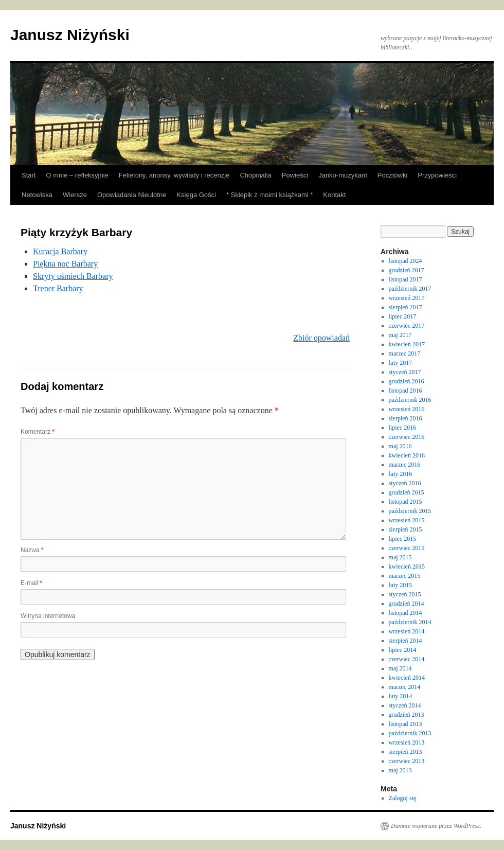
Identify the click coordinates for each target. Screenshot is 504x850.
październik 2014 (410, 622)
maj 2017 (400, 335)
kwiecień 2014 (407, 678)
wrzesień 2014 (407, 631)
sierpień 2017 (406, 307)
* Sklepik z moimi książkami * (269, 195)
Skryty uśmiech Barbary (73, 276)
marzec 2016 (405, 465)
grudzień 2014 (407, 604)
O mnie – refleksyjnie (77, 175)
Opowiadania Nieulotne (132, 195)
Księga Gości (196, 195)
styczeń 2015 (405, 594)
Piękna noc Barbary (65, 264)
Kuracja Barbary (60, 251)
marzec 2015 (405, 576)
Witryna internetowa (48, 616)
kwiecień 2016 (407, 455)
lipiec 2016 (403, 428)
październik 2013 (410, 733)
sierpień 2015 (406, 529)
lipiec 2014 (403, 650)
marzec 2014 (405, 687)
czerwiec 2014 (407, 659)
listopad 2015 (406, 502)
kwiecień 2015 (407, 566)
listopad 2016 (406, 391)
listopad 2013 (406, 724)
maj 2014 (400, 668)
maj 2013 (400, 770)
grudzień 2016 (407, 381)
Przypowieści (437, 175)
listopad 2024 (406, 261)
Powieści (295, 175)
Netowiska (37, 195)
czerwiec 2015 (407, 548)
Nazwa (32, 550)
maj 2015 (400, 557)
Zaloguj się (403, 798)
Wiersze (75, 195)
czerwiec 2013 (407, 761)
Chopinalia (255, 175)
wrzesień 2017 (407, 298)
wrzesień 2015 (407, 520)
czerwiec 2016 (407, 437)
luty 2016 (401, 474)
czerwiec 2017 (407, 326)
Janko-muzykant (343, 175)
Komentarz (38, 432)
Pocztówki (393, 175)
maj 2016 (400, 446)
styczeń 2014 (405, 705)
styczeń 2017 (405, 372)
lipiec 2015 (403, 539)
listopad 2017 (406, 279)
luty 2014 (401, 696)
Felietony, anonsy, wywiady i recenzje (174, 175)
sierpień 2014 (406, 641)
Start (29, 175)
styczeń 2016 (405, 483)
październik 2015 (410, 511)
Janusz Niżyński (70, 35)
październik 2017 (410, 289)
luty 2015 (401, 585)
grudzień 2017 (407, 270)
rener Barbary (60, 288)
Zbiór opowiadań (321, 338)
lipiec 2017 (403, 316)
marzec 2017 (405, 353)
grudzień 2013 (407, 715)
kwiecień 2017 (407, 344)
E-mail (31, 583)
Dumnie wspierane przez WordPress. (436, 826)
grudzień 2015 (407, 492)
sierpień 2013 (406, 752)
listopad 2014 (406, 613)
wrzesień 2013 (407, 742)
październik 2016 (410, 400)
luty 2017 (401, 363)
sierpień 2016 (406, 418)
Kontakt (334, 195)
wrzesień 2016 (407, 409)
